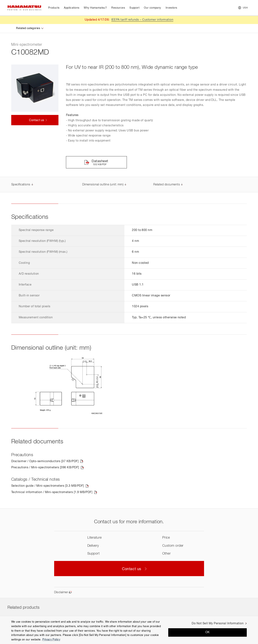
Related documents (167, 185)
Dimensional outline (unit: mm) (103, 185)
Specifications (21, 185)
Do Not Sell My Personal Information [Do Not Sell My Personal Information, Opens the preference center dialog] (218, 624)
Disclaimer (61, 592)
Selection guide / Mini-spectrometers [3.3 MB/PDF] (48, 486)
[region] (129, 630)
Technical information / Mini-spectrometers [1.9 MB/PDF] (52, 492)
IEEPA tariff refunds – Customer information (142, 20)
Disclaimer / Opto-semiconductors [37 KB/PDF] (45, 461)
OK (208, 632)
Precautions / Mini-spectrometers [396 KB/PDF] (45, 468)
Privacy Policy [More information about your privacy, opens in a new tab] (51, 640)
